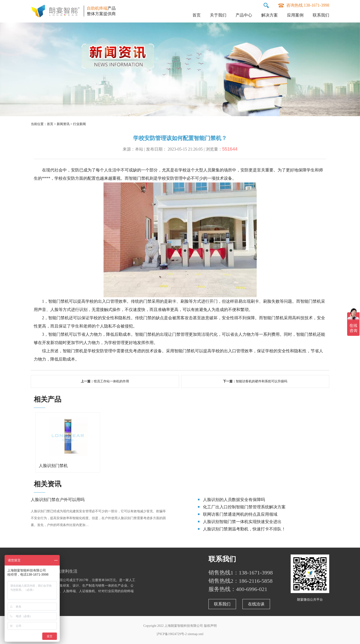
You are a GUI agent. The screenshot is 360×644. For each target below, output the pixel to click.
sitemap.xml (195, 634)
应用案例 (295, 15)
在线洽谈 (256, 604)
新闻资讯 (63, 124)
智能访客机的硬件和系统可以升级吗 (262, 381)
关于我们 (218, 15)
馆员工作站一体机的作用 (111, 381)
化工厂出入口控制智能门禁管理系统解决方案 (244, 507)
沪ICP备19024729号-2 (172, 634)
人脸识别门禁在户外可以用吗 (58, 500)
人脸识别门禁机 (53, 466)
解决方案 (270, 15)
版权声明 (210, 626)
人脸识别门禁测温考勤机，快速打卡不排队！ (244, 529)
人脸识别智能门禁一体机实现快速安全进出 (242, 522)
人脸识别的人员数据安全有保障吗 (234, 500)
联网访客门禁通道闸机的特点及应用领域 (240, 514)
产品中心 (244, 15)
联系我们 (321, 15)
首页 (197, 15)
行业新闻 (79, 124)
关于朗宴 (45, 559)
